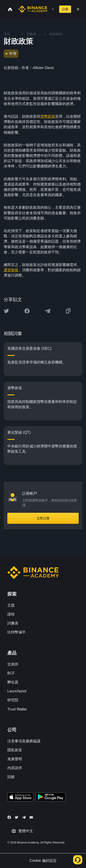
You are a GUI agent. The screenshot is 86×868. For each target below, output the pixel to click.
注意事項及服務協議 (24, 741)
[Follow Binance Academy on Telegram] (24, 817)
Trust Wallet (17, 709)
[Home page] (33, 9)
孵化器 (13, 682)
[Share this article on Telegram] (48, 311)
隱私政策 (15, 750)
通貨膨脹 (11, 270)
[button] (78, 9)
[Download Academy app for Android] (50, 798)
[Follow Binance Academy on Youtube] (31, 817)
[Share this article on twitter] (6, 311)
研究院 (13, 700)
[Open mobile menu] (78, 9)
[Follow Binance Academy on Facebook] (9, 817)
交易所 (13, 664)
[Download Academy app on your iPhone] (21, 798)
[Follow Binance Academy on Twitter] (17, 817)
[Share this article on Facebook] (27, 311)
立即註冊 (43, 518)
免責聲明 (15, 759)
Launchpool (17, 691)
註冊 (65, 9)
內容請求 (15, 768)
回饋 (11, 777)
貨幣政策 (48, 116)
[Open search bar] (51, 9)
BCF (11, 673)
